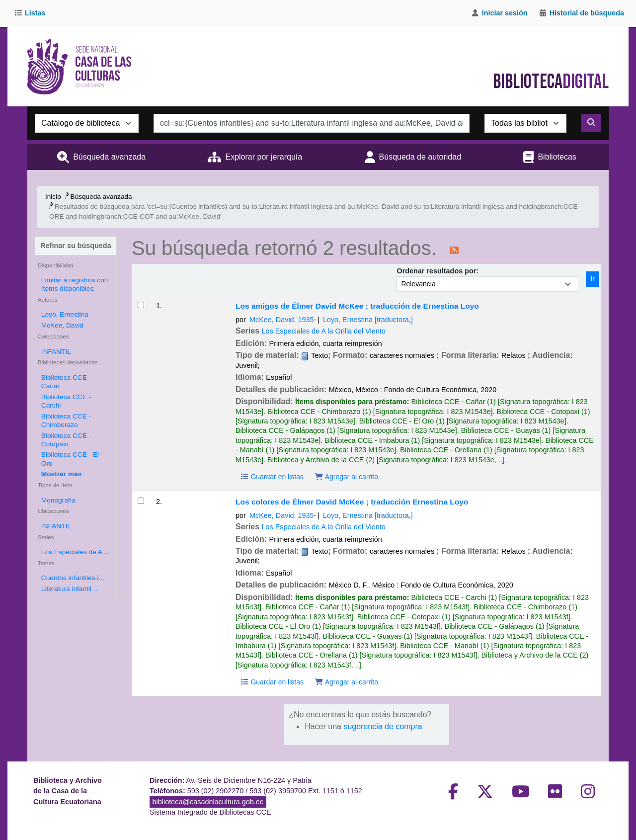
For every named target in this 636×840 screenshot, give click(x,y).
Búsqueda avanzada (109, 157)
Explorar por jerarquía (264, 157)
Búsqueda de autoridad (420, 157)
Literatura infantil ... (70, 589)
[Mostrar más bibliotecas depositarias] (61, 474)
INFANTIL (56, 352)
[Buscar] (591, 123)
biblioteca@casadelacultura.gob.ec (208, 802)
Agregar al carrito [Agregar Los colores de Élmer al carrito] (346, 682)
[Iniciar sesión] (499, 13)
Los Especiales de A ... (76, 552)
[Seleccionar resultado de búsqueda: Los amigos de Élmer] (141, 305)
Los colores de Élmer (352, 502)
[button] (32, 13)
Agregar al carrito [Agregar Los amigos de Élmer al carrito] (346, 477)
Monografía (58, 500)
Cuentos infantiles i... (73, 578)
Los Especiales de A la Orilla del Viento (324, 331)
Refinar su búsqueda (76, 246)
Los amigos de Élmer (357, 306)
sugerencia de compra (383, 726)
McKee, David (62, 325)
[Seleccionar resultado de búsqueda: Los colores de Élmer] (141, 501)
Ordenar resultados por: (437, 271)
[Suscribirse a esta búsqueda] (454, 250)
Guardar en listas (272, 477)
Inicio (53, 197)
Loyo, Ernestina (65, 314)
